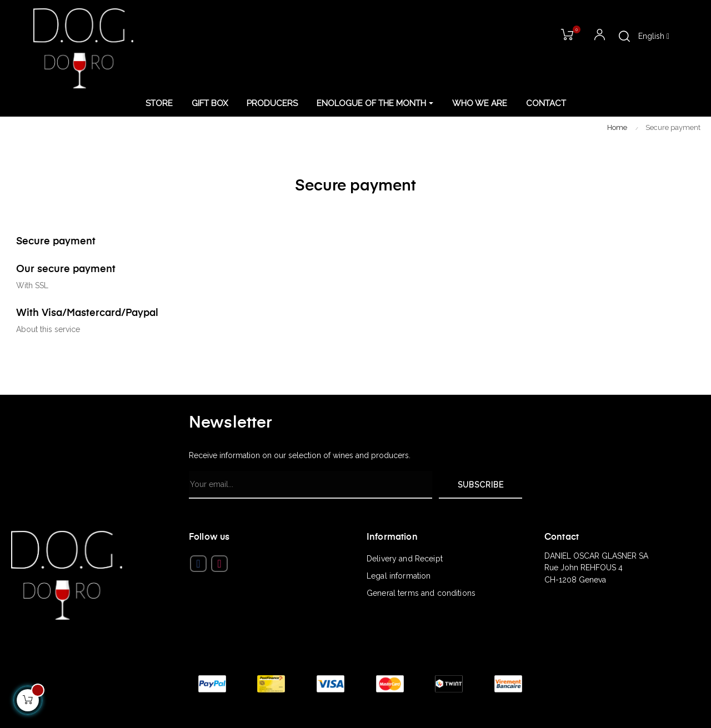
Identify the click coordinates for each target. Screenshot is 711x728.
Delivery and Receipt (405, 559)
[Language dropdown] (654, 37)
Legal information (399, 576)
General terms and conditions (421, 593)
